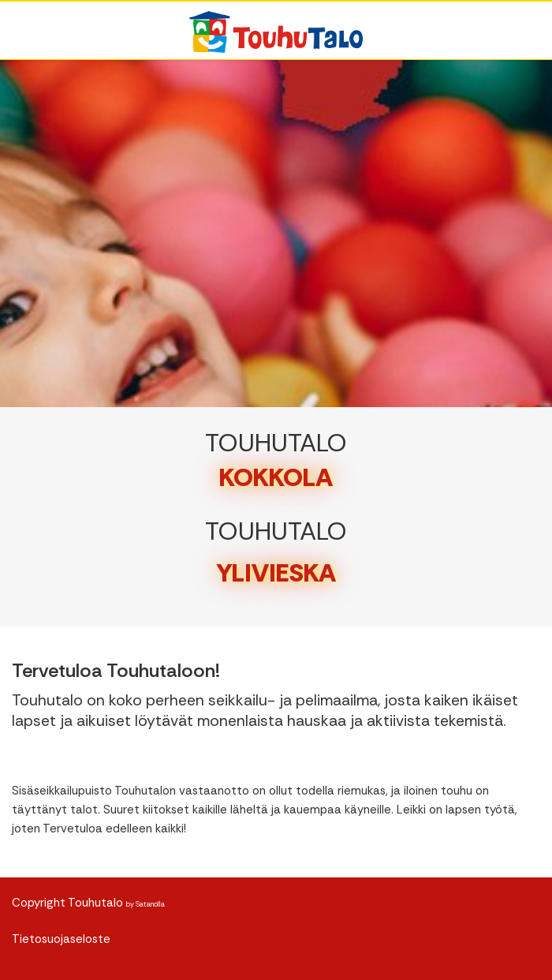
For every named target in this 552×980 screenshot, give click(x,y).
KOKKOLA (276, 477)
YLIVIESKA (276, 573)
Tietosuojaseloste (61, 939)
